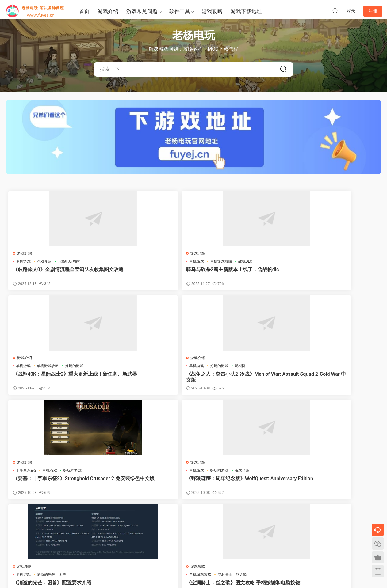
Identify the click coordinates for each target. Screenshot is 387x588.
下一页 (209, 518)
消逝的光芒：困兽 (240, 367)
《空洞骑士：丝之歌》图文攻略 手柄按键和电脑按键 (332, 378)
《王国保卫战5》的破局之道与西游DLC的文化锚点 (333, 484)
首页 (84, 11)
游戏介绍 (108, 11)
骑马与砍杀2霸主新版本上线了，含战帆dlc (146, 273)
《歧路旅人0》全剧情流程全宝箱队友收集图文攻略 (52, 273)
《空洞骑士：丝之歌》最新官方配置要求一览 (51, 484)
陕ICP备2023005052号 (193, 573)
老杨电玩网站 (70, 261)
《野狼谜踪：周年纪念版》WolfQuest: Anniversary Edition (146, 378)
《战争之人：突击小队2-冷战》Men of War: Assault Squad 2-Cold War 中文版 (334, 273)
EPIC (116, 465)
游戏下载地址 (246, 11)
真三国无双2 (256, 473)
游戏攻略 (212, 11)
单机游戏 (25, 261)
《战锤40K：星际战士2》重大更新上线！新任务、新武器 (239, 273)
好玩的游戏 (262, 261)
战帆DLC (167, 261)
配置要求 (81, 473)
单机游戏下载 (44, 558)
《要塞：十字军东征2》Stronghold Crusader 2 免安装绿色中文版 (52, 378)
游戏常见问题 (142, 11)
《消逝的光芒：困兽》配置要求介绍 (238, 378)
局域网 (349, 261)
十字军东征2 (27, 367)
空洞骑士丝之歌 (144, 473)
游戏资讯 (232, 473)
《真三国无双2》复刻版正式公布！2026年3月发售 (239, 484)
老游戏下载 (67, 558)
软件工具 (180, 11)
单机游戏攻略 (143, 261)
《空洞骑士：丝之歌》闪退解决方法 (144, 484)
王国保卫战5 (329, 473)
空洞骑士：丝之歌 (341, 367)
